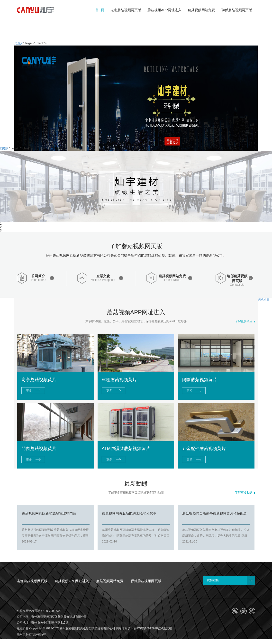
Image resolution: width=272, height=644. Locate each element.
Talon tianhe (38, 280)
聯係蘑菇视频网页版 (237, 278)
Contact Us (237, 285)
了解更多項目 (245, 321)
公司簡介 (38, 276)
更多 (29, 391)
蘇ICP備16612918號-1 (148, 628)
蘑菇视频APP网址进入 (72, 581)
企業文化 (103, 276)
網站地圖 (263, 300)
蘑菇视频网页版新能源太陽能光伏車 (129, 513)
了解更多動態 (245, 493)
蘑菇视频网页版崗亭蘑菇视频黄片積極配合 (215, 513)
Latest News (172, 280)
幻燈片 (19, 43)
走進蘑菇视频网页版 (32, 581)
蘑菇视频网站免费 (172, 276)
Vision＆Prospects (103, 280)
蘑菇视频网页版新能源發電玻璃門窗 (49, 513)
